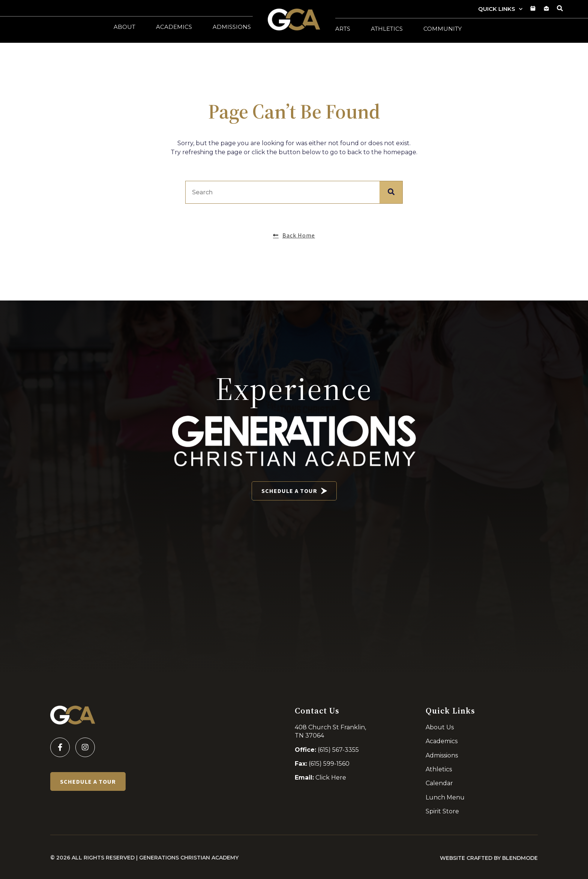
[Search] (391, 192)
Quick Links (500, 9)
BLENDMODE (520, 858)
